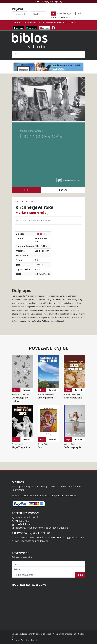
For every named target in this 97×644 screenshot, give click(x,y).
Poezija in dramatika (24, 201)
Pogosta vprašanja (47, 22)
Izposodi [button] (63, 190)
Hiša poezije (41, 234)
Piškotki (15, 640)
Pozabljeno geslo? (66, 13)
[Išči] (48, 54)
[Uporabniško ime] (19, 14)
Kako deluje (62, 22)
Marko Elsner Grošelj (32, 212)
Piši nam (72, 22)
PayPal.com (58, 496)
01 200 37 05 (22, 521)
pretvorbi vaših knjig (59, 537)
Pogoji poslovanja (29, 640)
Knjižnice (16, 22)
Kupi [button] (26, 190)
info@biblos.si (23, 524)
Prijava (80, 575)
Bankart (72, 496)
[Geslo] (39, 14)
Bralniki (34, 22)
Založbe (25, 22)
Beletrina (47, 634)
